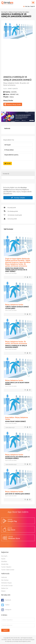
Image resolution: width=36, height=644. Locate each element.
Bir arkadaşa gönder (13, 211)
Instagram (6, 610)
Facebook (6, 600)
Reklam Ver (5, 588)
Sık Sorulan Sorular (7, 586)
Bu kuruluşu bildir (12, 219)
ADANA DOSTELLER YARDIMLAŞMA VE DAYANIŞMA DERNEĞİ (17, 458)
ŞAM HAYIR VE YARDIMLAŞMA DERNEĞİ (18, 494)
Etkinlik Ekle (5, 564)
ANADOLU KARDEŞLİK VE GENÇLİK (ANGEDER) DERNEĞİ (16, 346)
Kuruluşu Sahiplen (18, 198)
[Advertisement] (18, 57)
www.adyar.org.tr (10, 427)
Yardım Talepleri (6, 567)
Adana (11, 12)
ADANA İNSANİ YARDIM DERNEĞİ (15, 421)
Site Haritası (5, 580)
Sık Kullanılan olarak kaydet (15, 215)
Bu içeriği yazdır (12, 208)
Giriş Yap (27, 6)
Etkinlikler (4, 561)
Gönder (8, 163)
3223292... (14, 92)
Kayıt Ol (33, 6)
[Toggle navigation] (33, 3)
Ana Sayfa (4, 12)
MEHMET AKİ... (15, 94)
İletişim (3, 591)
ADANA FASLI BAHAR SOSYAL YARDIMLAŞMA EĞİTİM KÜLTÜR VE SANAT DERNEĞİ (16, 270)
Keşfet (3, 559)
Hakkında (4, 577)
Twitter (5, 605)
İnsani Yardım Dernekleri (22, 12)
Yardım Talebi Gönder (8, 570)
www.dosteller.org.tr (11, 464)
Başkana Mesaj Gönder (13, 104)
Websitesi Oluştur (7, 583)
